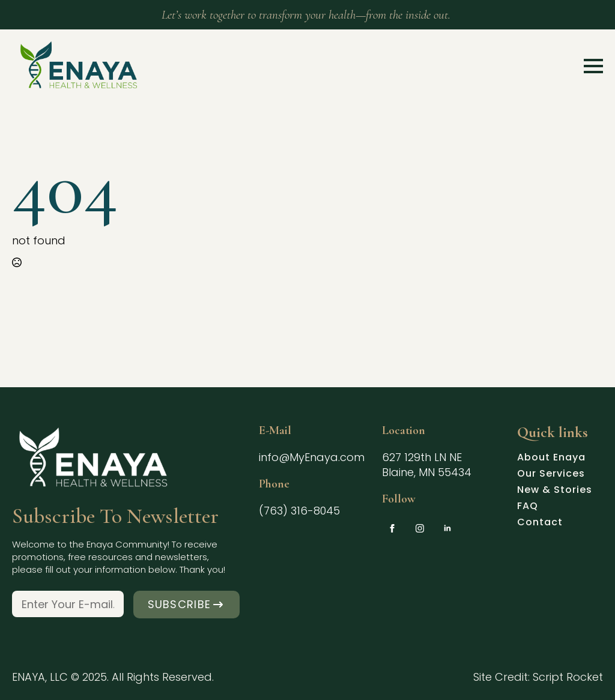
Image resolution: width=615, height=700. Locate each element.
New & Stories (555, 491)
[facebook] (392, 528)
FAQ (528, 507)
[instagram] (420, 528)
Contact (540, 523)
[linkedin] (447, 528)
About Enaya (551, 459)
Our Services (551, 475)
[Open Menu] (593, 66)
